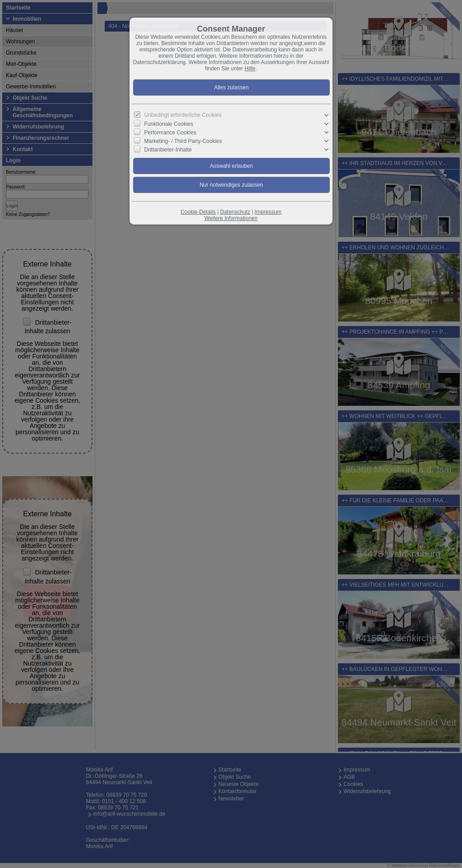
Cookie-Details (198, 212)
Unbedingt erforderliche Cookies (183, 115)
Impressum (268, 212)
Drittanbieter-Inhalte (168, 150)
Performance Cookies (170, 133)
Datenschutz (235, 212)
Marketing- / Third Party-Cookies (183, 141)
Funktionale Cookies (169, 124)
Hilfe (250, 69)
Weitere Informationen (231, 218)
